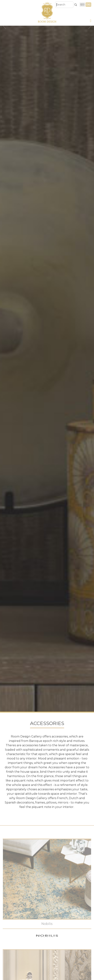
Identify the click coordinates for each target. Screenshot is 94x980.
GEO (82, 5)
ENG (88, 5)
